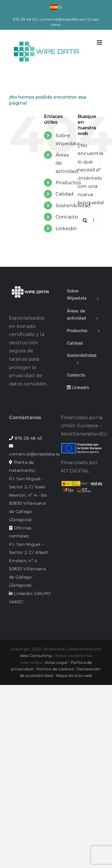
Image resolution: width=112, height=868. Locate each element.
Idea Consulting (36, 655)
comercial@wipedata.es (62, 19)
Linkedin (66, 228)
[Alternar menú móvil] (100, 42)
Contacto (67, 217)
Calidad (65, 194)
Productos (68, 183)
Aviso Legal (56, 662)
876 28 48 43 (25, 19)
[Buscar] (85, 220)
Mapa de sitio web (74, 675)
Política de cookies (55, 669)
